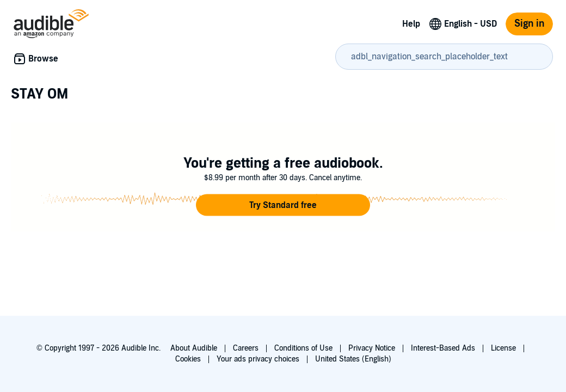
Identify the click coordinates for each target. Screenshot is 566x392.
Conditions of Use (303, 348)
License (503, 348)
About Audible (194, 348)
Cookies (188, 359)
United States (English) (353, 359)
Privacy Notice (372, 348)
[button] (283, 205)
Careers (246, 348)
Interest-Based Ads (443, 348)
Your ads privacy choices (258, 359)
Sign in (529, 24)
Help (411, 24)
